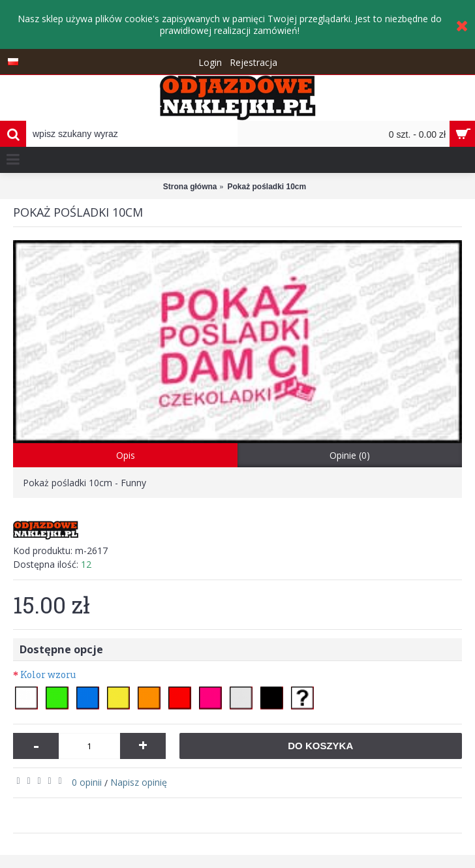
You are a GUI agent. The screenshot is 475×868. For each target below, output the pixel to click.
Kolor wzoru (48, 674)
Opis (126, 455)
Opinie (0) (350, 455)
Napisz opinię (139, 782)
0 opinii (87, 782)
